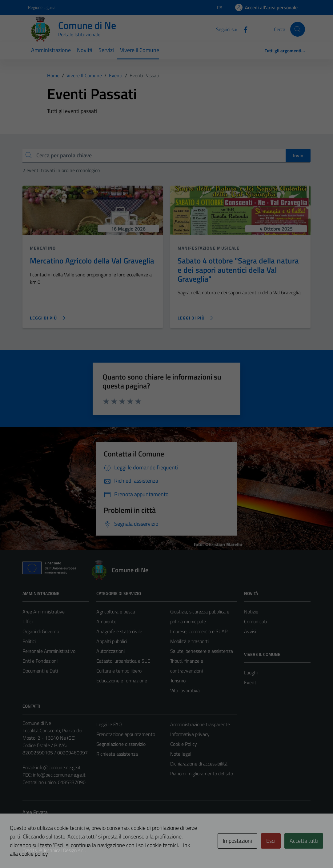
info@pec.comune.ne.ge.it (59, 775)
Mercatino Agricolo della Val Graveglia (92, 261)
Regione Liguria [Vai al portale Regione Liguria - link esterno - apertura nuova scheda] (42, 7)
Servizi (106, 50)
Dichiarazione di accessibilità (199, 764)
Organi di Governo (41, 631)
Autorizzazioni (110, 651)
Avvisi (250, 631)
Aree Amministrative (44, 612)
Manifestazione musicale (209, 248)
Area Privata (35, 812)
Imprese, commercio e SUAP (199, 631)
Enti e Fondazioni (40, 661)
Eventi (251, 682)
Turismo (178, 681)
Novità (85, 50)
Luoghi (251, 673)
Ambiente (106, 621)
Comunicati (255, 621)
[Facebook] (243, 29)
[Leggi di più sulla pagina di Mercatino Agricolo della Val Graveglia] (47, 318)
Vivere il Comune (140, 50)
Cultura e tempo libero (119, 671)
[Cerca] (298, 29)
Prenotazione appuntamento (126, 734)
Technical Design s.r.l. (64, 850)
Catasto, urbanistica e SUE (123, 661)
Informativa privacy (190, 734)
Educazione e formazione (122, 681)
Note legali (181, 754)
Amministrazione (51, 50)
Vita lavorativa (185, 690)
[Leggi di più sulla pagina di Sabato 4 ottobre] (195, 318)
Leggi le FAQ (109, 724)
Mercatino (43, 248)
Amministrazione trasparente (200, 724)
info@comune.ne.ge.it (58, 767)
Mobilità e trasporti (189, 641)
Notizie (251, 612)
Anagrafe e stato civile (119, 631)
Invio (298, 155)
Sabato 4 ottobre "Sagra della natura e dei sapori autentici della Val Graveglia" (238, 270)
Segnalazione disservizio (121, 744)
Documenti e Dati (40, 671)
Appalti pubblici (112, 641)
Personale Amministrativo (49, 651)
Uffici (28, 621)
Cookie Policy (184, 744)
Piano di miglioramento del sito (202, 774)
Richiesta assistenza (117, 754)
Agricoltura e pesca (116, 612)
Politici (29, 641)
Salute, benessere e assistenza (202, 651)
